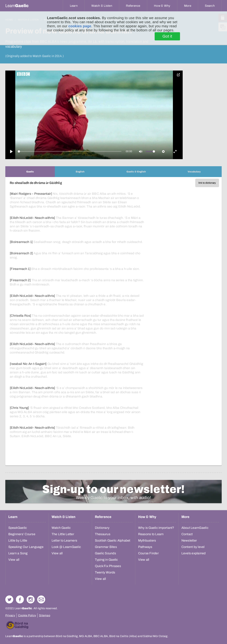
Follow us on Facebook (20, 599)
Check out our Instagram (31, 599)
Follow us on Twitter (9, 599)
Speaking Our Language (26, 547)
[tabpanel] (113, 321)
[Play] (11, 152)
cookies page (80, 26)
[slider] (70, 151)
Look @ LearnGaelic (66, 547)
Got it (167, 36)
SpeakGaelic (18, 528)
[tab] (30, 172)
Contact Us (41, 599)
